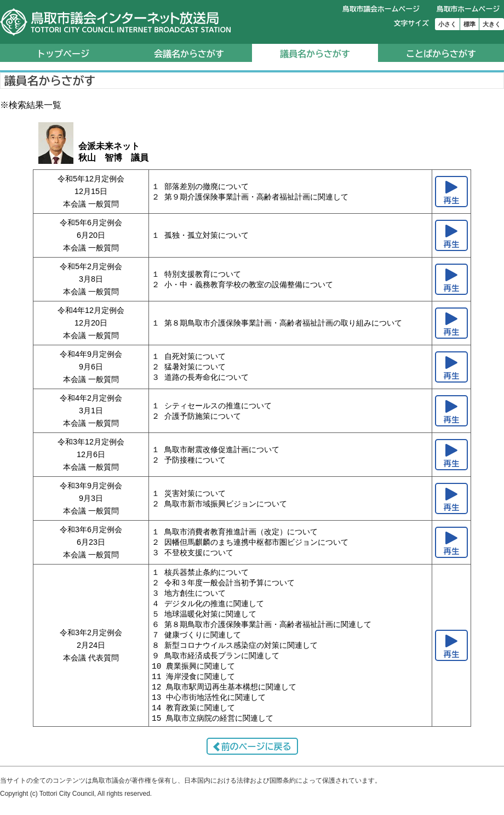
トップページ (63, 54)
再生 (452, 200)
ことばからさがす (441, 54)
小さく (447, 24)
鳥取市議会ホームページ (381, 9)
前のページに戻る (256, 755)
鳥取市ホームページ (468, 9)
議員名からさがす (315, 54)
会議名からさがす (189, 54)
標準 (469, 24)
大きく (492, 24)
